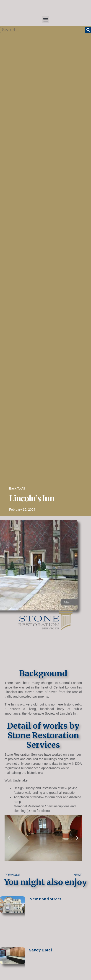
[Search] (88, 30)
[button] (45, 20)
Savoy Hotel (41, 950)
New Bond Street (45, 899)
